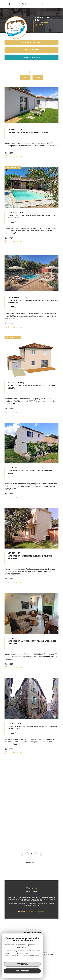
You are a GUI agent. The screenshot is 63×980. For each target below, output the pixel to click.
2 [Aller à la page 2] (31, 854)
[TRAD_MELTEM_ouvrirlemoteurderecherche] (43, 4)
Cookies (38, 956)
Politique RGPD (28, 956)
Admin (50, 955)
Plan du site (28, 955)
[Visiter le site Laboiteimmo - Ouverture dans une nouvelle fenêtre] (31, 965)
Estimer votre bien (31, 57)
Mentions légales (40, 955)
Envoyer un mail (32, 50)
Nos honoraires (17, 955)
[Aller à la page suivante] (41, 854)
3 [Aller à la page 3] (36, 854)
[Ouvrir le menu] (55, 4)
